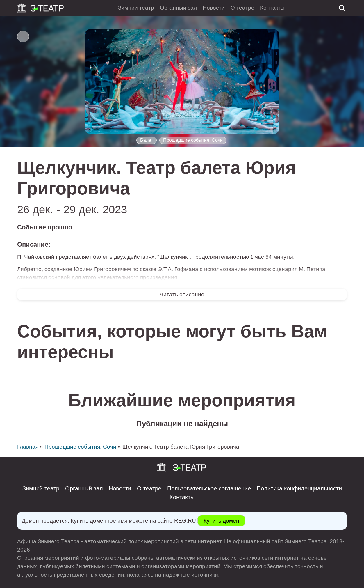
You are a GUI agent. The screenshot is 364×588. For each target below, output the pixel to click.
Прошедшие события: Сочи (193, 140)
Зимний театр (136, 8)
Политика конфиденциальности (299, 488)
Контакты (272, 8)
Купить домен (221, 521)
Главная (28, 447)
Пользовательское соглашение (209, 488)
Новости (214, 8)
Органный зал (178, 8)
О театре (242, 8)
